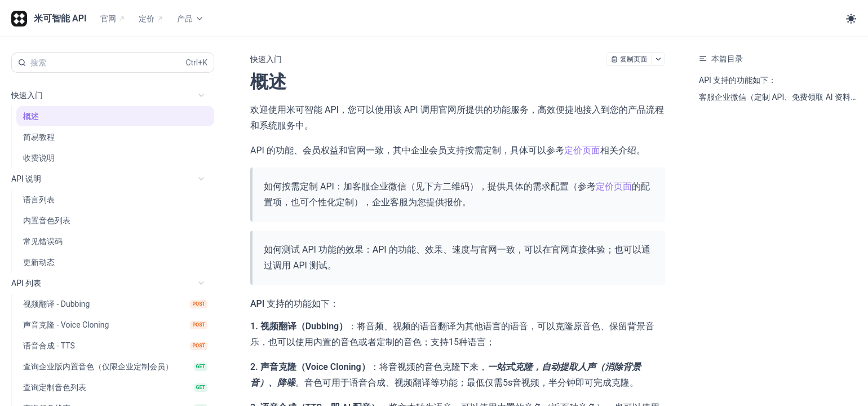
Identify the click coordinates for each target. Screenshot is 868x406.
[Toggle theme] (851, 19)
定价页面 (582, 150)
